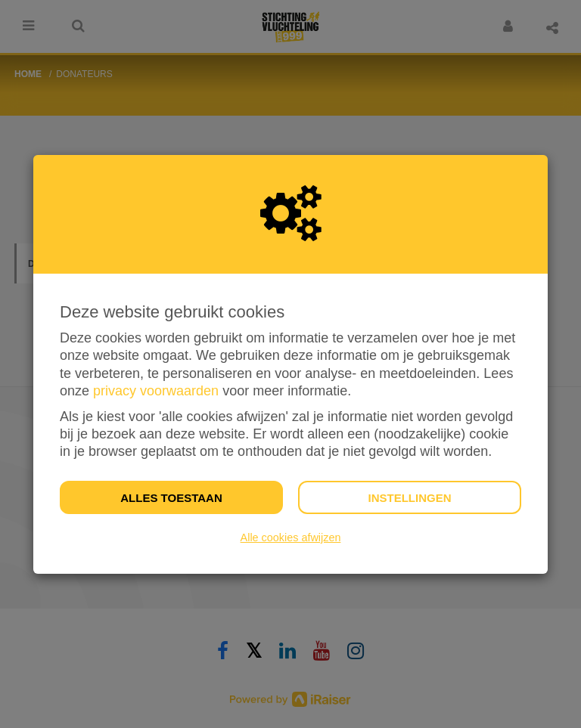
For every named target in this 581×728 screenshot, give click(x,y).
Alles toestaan (171, 498)
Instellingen (409, 498)
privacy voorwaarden (156, 391)
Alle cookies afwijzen (291, 537)
